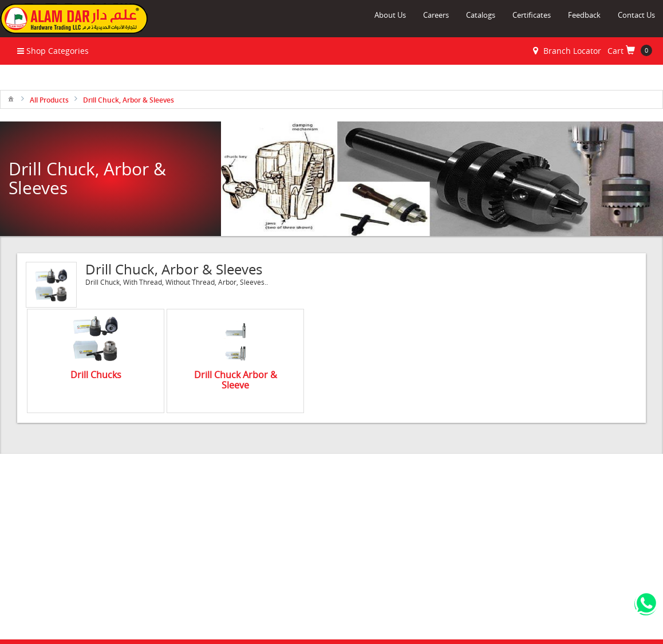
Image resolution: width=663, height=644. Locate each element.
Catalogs (481, 15)
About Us (390, 15)
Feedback (584, 15)
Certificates (532, 15)
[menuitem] (11, 98)
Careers (436, 15)
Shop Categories (53, 51)
